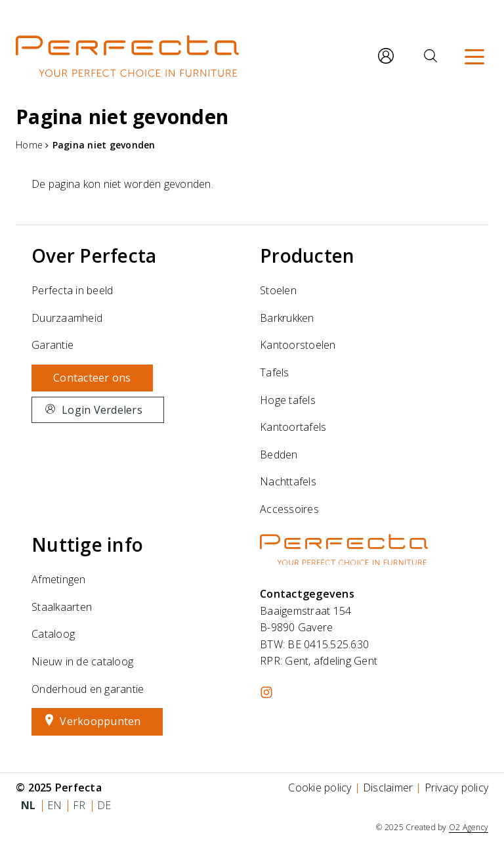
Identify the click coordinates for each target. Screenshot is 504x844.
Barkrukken (287, 318)
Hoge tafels (288, 400)
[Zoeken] (430, 56)
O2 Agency (469, 827)
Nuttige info (87, 544)
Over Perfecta (94, 255)
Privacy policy (457, 788)
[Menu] (474, 56)
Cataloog (53, 634)
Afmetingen (59, 579)
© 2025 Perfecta (59, 788)
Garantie (52, 345)
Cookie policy (320, 788)
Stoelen (278, 290)
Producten (307, 255)
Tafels (275, 372)
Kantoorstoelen (298, 345)
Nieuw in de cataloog (82, 661)
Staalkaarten (62, 607)
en (55, 805)
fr (79, 805)
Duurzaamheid (67, 318)
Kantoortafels (293, 427)
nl (29, 805)
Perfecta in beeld (72, 290)
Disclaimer (388, 788)
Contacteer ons (92, 378)
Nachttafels (288, 481)
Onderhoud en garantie (88, 689)
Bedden (279, 455)
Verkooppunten (100, 721)
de (104, 805)
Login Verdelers (102, 410)
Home (29, 145)
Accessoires (289, 509)
